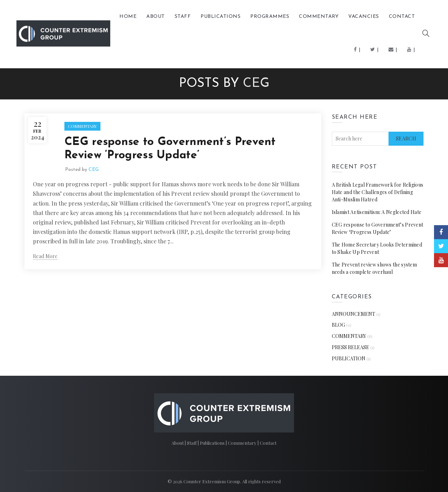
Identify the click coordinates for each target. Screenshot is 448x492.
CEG (256, 84)
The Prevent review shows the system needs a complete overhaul (374, 268)
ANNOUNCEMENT (353, 314)
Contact (402, 17)
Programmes (270, 17)
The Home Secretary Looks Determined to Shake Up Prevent (377, 248)
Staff (183, 17)
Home (128, 17)
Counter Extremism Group (212, 481)
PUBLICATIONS (220, 17)
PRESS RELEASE (351, 347)
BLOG (338, 325)
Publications (213, 443)
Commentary (243, 443)
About (156, 17)
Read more (45, 256)
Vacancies (364, 17)
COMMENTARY (319, 17)
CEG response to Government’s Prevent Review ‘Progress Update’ (378, 228)
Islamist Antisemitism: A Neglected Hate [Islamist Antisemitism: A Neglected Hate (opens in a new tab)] (377, 212)
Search (406, 138)
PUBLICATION (349, 358)
